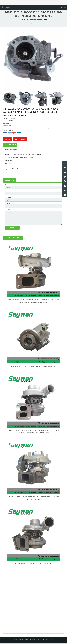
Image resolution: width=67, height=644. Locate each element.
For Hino (23, 24)
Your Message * (9, 211)
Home (11, 24)
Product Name (9, 204)
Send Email (20, 140)
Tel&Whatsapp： (9, 192)
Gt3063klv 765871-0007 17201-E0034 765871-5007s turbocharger (33, 367)
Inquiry (7, 140)
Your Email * (8, 198)
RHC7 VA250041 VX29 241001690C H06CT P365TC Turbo (33, 564)
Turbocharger (30, 24)
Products (16, 24)
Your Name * (8, 186)
